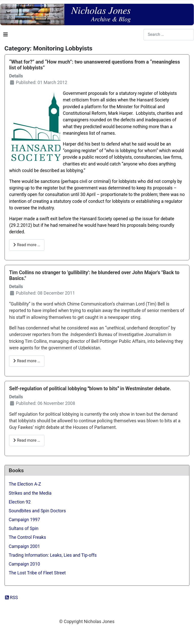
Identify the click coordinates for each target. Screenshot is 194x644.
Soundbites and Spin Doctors (37, 511)
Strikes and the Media (30, 493)
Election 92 (20, 502)
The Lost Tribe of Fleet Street (37, 573)
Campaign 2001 (25, 546)
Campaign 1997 (25, 520)
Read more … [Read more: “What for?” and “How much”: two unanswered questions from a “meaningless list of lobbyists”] (27, 245)
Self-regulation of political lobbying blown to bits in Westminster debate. (90, 389)
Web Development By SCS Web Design (97, 632)
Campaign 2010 (25, 564)
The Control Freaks (28, 537)
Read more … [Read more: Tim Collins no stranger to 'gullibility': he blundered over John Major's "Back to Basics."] (27, 361)
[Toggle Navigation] (6, 35)
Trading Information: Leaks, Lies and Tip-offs (53, 555)
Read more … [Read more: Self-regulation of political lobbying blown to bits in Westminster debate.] (27, 440)
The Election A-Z (25, 484)
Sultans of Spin (24, 528)
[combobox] (169, 35)
